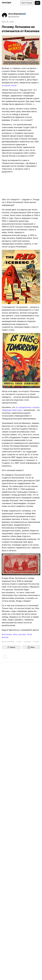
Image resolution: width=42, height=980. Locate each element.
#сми (30, 634)
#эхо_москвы (20, 634)
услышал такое (9, 85)
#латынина (7, 634)
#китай (5, 637)
